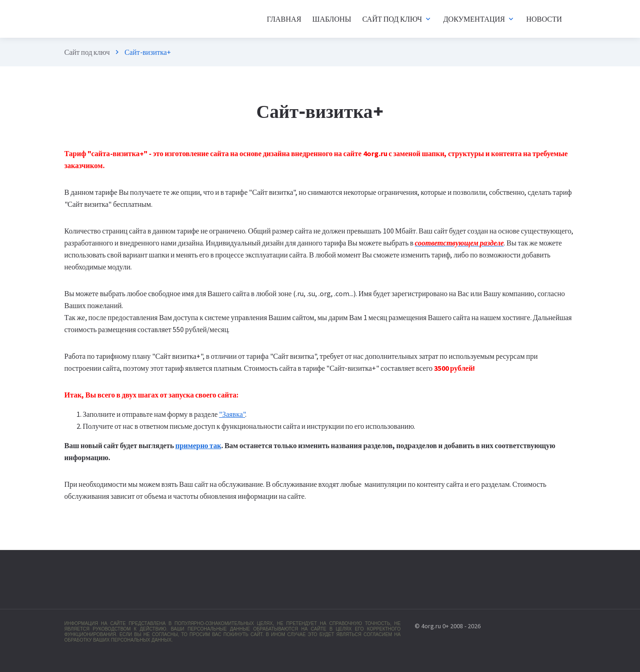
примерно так (198, 445)
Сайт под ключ (87, 52)
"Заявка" (232, 414)
